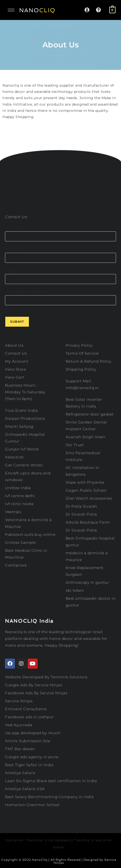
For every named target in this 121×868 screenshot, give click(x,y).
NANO (37, 10)
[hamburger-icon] (11, 10)
